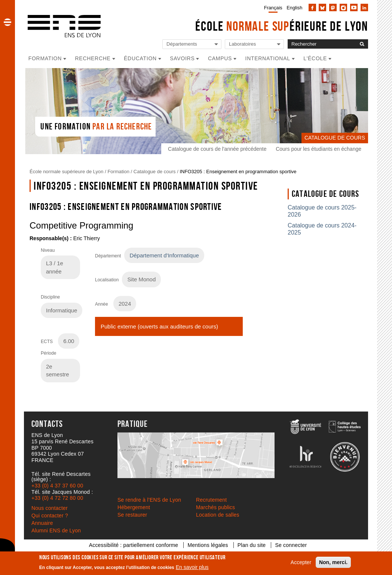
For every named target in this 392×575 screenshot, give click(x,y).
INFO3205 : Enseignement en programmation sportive (238, 172)
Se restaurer (132, 515)
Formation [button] (45, 58)
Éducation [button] (140, 58)
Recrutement (211, 500)
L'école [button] (315, 58)
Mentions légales (208, 545)
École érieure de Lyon (282, 26)
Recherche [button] (93, 58)
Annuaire (42, 523)
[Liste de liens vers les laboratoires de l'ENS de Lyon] (254, 44)
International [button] (268, 58)
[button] (7, 22)
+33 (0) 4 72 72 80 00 (57, 498)
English (294, 8)
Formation (118, 172)
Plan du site (252, 545)
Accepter (301, 562)
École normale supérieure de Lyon (67, 172)
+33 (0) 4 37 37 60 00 (57, 486)
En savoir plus (192, 567)
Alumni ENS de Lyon (56, 530)
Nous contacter (50, 508)
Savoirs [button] (182, 58)
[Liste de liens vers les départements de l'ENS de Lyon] (192, 44)
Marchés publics (215, 507)
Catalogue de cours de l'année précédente (217, 149)
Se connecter (291, 545)
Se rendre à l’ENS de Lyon (149, 500)
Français (273, 8)
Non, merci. (333, 562)
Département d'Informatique (164, 255)
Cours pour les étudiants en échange (318, 149)
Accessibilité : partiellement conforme (134, 545)
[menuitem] (272, 7)
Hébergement (134, 507)
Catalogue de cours (155, 172)
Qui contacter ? (50, 516)
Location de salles (218, 515)
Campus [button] (220, 58)
